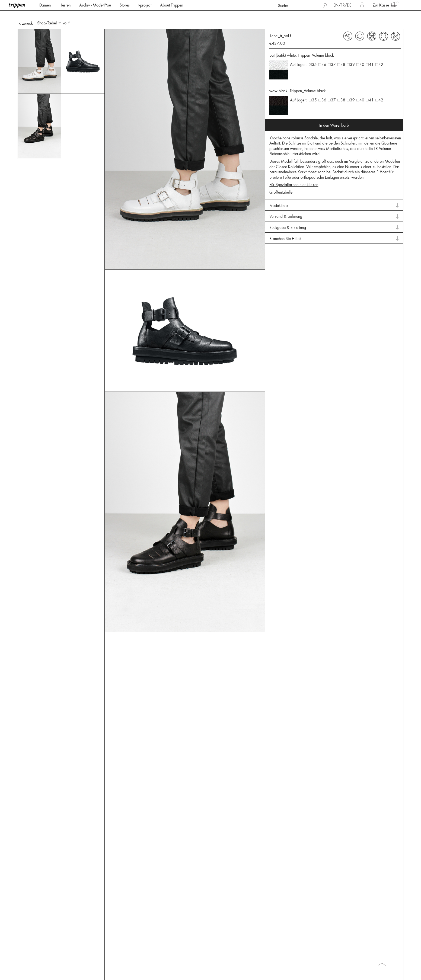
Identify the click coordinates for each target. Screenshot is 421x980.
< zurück (26, 23)
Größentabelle (281, 192)
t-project (145, 5)
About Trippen (172, 5)
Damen (45, 5)
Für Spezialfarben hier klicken (294, 185)
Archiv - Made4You (95, 5)
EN (336, 5)
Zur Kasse (383, 5)
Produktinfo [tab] (279, 206)
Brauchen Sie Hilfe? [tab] (285, 239)
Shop (41, 23)
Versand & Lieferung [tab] (286, 216)
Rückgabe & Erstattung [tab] (288, 228)
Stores (125, 5)
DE (349, 5)
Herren (65, 5)
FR (343, 5)
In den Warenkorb (334, 125)
